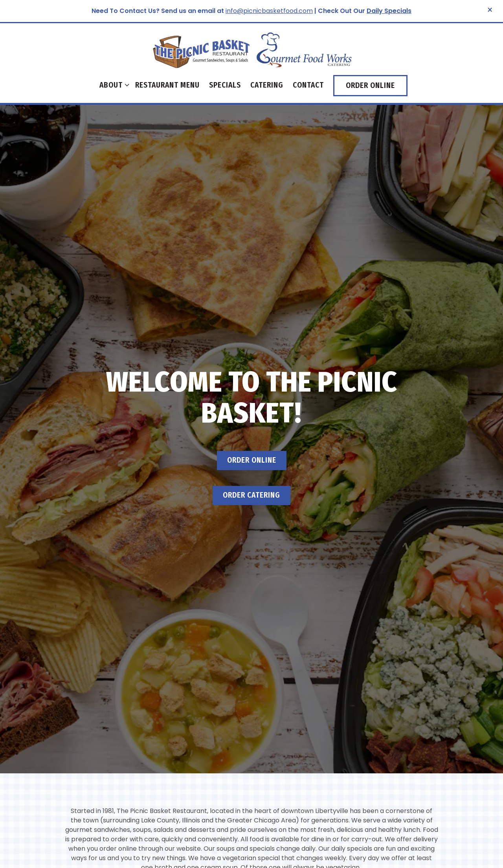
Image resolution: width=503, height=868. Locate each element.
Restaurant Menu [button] (167, 85)
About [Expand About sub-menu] (113, 84)
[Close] (490, 10)
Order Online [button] (370, 85)
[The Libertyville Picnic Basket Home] (251, 49)
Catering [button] (267, 85)
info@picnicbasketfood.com (269, 11)
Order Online (252, 425)
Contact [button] (308, 85)
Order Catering (251, 460)
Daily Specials (389, 11)
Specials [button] (225, 85)
